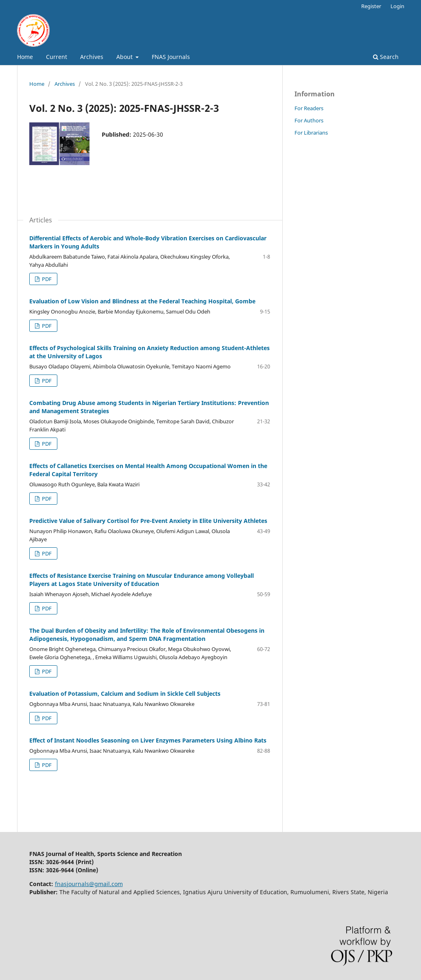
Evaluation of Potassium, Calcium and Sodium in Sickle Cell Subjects (125, 694)
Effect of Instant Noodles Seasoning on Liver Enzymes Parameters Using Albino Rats (148, 740)
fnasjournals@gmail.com (89, 884)
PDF (46, 279)
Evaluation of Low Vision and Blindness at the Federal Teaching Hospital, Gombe (142, 301)
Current (57, 57)
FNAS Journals (171, 57)
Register (371, 6)
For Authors (309, 120)
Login (397, 6)
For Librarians (311, 133)
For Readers (309, 108)
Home (25, 57)
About (125, 57)
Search (386, 57)
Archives (92, 57)
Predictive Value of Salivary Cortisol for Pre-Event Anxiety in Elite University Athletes (148, 521)
